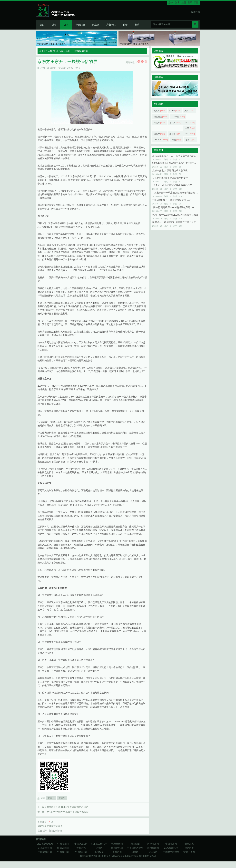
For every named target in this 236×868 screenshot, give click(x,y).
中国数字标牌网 (171, 852)
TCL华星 (178, 117)
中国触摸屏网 (45, 852)
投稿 (137, 25)
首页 (42, 25)
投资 (190, 140)
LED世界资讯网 (45, 844)
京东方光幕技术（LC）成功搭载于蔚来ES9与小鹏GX (179, 156)
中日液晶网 (171, 844)
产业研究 (111, 25)
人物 (50, 51)
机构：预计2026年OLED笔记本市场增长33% (175, 215)
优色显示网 (117, 844)
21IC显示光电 (171, 848)
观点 (54, 25)
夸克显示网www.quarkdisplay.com (121, 856)
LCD (190, 122)
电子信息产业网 (135, 848)
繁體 (196, 2)
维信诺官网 (63, 848)
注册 (184, 2)
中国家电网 (63, 852)
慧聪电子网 (189, 852)
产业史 (96, 25)
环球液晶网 (153, 844)
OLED (175, 111)
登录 (190, 2)
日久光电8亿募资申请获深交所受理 (170, 178)
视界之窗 (189, 848)
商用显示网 (153, 848)
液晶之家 (189, 844)
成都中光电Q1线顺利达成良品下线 (170, 170)
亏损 (177, 140)
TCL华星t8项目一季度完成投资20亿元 (172, 200)
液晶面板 (161, 117)
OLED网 (153, 852)
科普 (125, 25)
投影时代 (81, 848)
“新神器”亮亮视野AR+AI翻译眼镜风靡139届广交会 (178, 207)
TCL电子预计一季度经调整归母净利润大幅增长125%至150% (183, 193)
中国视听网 (81, 852)
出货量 (160, 123)
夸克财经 (80, 25)
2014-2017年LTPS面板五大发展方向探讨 (68, 812)
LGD (190, 134)
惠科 (189, 111)
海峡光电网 (117, 848)
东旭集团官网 (45, 848)
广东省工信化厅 (99, 844)
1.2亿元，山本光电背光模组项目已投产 (172, 185)
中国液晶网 (63, 844)
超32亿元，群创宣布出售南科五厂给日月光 (174, 222)
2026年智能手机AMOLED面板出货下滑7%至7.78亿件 (180, 163)
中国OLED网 (81, 844)
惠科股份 (99, 852)
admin (53, 68)
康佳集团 (135, 844)
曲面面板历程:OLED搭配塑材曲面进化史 (67, 807)
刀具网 (135, 852)
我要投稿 (196, 12)
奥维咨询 (117, 852)
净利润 (175, 123)
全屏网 (99, 848)
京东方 (51, 798)
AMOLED (161, 140)
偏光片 (160, 134)
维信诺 (175, 134)
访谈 (66, 25)
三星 (190, 128)
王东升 (62, 798)
